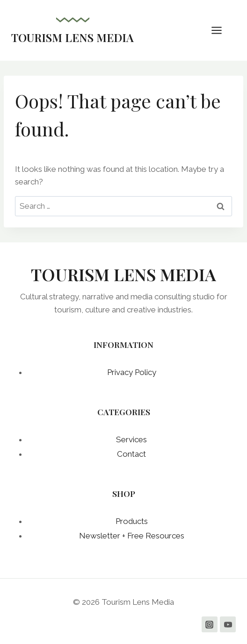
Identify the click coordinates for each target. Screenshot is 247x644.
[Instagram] (210, 624)
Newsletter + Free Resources (132, 536)
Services (131, 439)
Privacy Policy (132, 372)
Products (132, 521)
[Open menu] (221, 30)
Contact (131, 454)
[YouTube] (228, 624)
